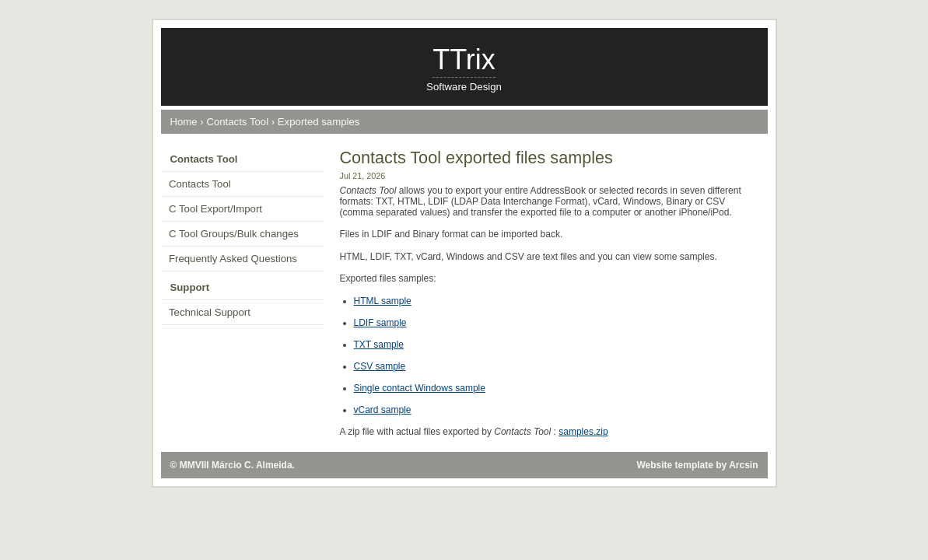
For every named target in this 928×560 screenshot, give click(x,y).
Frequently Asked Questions (233, 259)
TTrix (464, 59)
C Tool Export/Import (215, 209)
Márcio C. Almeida (252, 465)
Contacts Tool (237, 122)
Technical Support (210, 312)
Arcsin (743, 465)
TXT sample (379, 345)
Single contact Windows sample (420, 388)
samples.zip (583, 432)
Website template (674, 465)
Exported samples (319, 122)
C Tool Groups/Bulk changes (234, 234)
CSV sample (380, 366)
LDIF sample (380, 323)
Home (184, 122)
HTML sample (383, 301)
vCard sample (383, 410)
